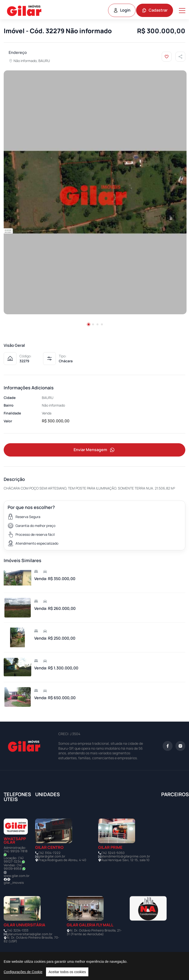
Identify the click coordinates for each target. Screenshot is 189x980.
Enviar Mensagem (94, 450)
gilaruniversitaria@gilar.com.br (30, 934)
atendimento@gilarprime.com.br (126, 856)
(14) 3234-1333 (17, 930)
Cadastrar (155, 10)
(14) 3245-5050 (113, 853)
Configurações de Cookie (23, 972)
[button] (89, 324)
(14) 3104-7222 (49, 853)
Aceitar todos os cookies (67, 972)
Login (122, 10)
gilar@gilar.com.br (52, 856)
